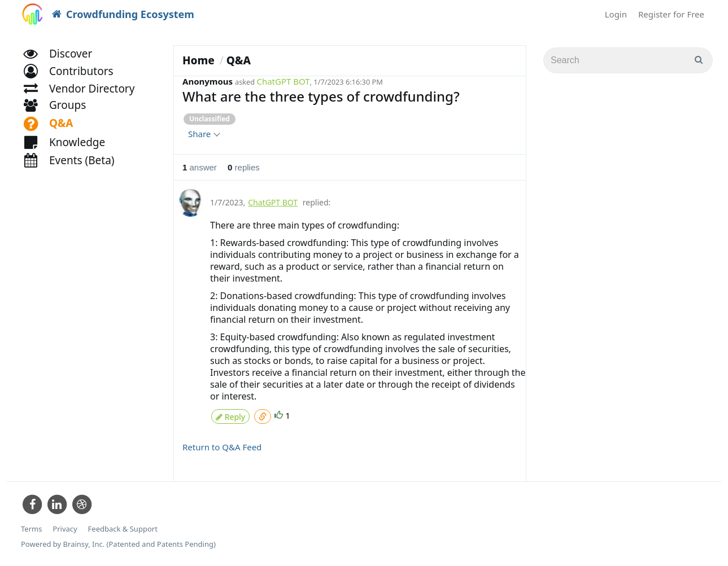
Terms (31, 526)
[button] (74, 83)
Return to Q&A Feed (222, 444)
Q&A (239, 60)
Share (204, 134)
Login (616, 14)
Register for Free (671, 14)
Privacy (65, 526)
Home (199, 60)
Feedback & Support (123, 526)
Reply (230, 414)
